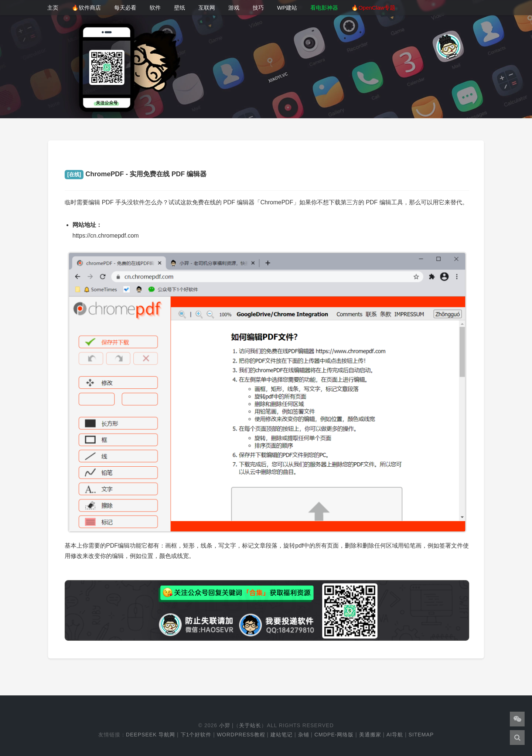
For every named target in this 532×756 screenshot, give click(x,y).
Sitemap (421, 735)
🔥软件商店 (86, 8)
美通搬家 (370, 735)
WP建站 (287, 8)
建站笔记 (282, 735)
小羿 (225, 725)
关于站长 (250, 725)
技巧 (258, 8)
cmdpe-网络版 (334, 735)
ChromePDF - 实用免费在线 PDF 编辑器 (136, 174)
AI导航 (395, 735)
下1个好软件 (196, 735)
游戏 (234, 8)
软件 (155, 8)
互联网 (207, 8)
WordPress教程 (241, 735)
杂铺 (304, 735)
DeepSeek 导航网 (151, 735)
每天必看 (125, 8)
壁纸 (180, 8)
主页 (53, 8)
